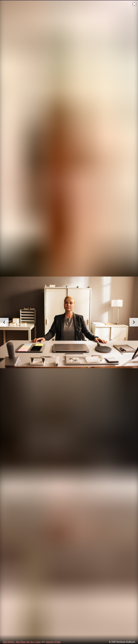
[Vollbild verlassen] (134, 4)
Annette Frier (53, 642)
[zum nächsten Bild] (134, 322)
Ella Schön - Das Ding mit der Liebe (22, 642)
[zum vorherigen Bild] (4, 322)
